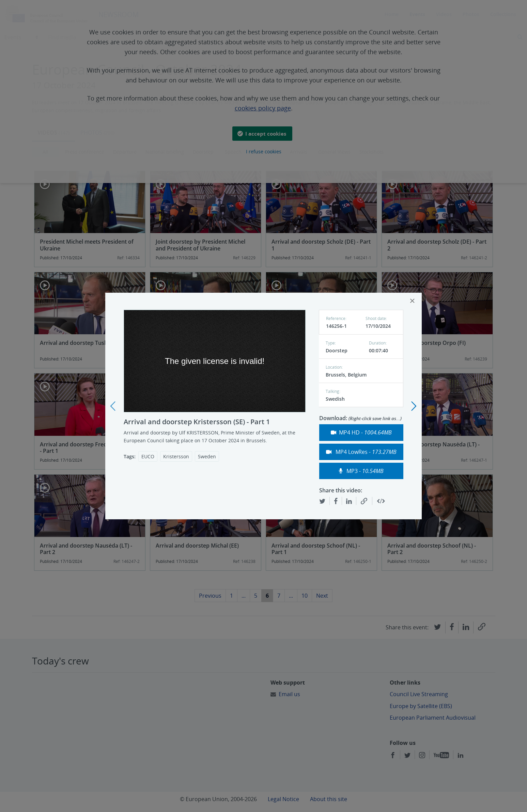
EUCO (148, 456)
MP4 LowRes (361, 452)
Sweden (207, 456)
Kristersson (176, 456)
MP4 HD (361, 432)
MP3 (361, 471)
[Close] (412, 301)
